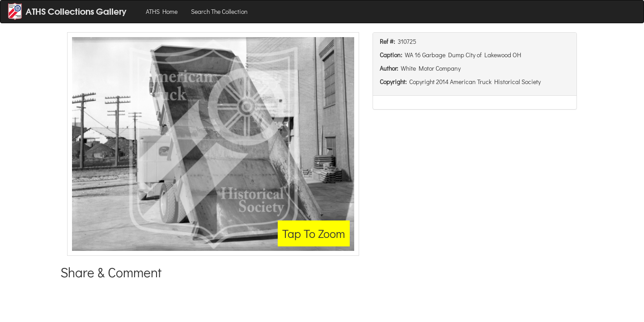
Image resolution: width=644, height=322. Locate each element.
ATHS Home (162, 11)
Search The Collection (219, 11)
